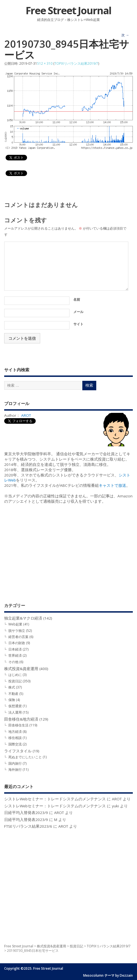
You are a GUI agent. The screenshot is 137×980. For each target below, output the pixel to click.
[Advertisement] (69, 553)
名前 (77, 299)
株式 (12, 687)
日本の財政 (17, 643)
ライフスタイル (18, 751)
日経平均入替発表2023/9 (26, 813)
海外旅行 (15, 770)
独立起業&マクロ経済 (23, 618)
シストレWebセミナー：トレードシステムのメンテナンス (55, 799)
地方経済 (15, 732)
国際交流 (15, 744)
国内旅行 (15, 763)
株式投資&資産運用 (21, 669)
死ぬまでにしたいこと (25, 757)
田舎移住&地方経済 (21, 719)
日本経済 (15, 649)
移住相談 (15, 738)
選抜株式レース (35, 470)
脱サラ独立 (17, 631)
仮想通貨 (15, 706)
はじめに (15, 675)
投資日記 (15, 681)
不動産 (13, 694)
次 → (125, 35)
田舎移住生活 (18, 725)
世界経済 (15, 655)
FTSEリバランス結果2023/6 (28, 826)
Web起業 (15, 624)
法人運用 (15, 712)
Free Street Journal (68, 10)
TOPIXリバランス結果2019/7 (76, 63)
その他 (13, 662)
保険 (12, 700)
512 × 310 (45, 63)
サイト (78, 324)
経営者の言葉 (18, 637)
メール (78, 312)
